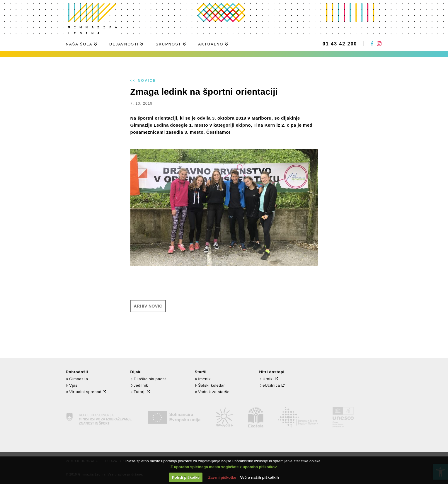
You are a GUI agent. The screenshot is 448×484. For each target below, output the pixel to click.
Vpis (72, 385)
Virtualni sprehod (84, 392)
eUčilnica (270, 385)
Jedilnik (139, 385)
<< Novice (143, 81)
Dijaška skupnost (148, 379)
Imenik (203, 379)
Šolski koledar (210, 385)
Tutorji (138, 392)
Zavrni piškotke (222, 477)
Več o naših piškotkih (259, 477)
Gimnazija (77, 379)
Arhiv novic (148, 306)
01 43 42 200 (340, 44)
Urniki (266, 379)
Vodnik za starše (212, 392)
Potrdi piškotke (186, 477)
